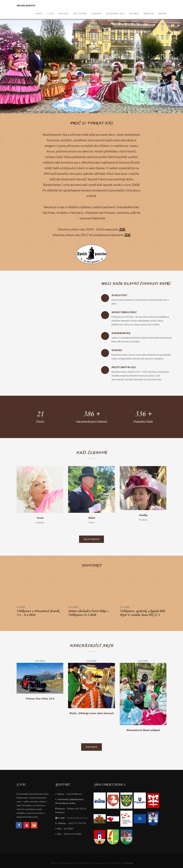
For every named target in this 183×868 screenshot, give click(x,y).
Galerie (134, 13)
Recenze (148, 13)
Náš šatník (80, 13)
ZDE (122, 229)
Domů (39, 13)
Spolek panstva (26, 5)
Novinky (63, 13)
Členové (96, 13)
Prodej (162, 13)
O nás (50, 13)
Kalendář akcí (115, 13)
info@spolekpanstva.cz (78, 818)
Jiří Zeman (129, 863)
